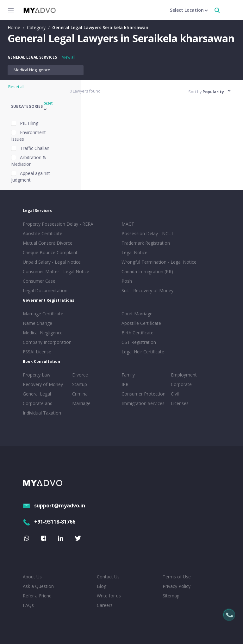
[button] (37, 107)
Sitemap (171, 596)
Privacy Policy (177, 586)
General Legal (37, 394)
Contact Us (108, 577)
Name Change (37, 323)
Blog (102, 586)
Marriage (81, 403)
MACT (128, 224)
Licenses (180, 403)
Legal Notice (134, 252)
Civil (175, 394)
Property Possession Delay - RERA (58, 224)
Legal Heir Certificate (143, 352)
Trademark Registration (146, 243)
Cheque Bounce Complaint (50, 252)
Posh (127, 281)
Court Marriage (137, 314)
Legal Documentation (45, 290)
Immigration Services (143, 403)
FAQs (28, 605)
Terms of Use (177, 577)
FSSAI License (37, 352)
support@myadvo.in (54, 506)
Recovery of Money (43, 384)
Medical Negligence (32, 70)
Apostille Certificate (43, 233)
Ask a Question (38, 586)
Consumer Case (39, 281)
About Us (32, 577)
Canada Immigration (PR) (147, 271)
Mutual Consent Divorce (48, 243)
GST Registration (139, 342)
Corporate (181, 384)
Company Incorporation (47, 342)
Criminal (80, 394)
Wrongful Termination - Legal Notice (159, 262)
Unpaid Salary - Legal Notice (52, 262)
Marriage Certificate (43, 314)
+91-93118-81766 (49, 522)
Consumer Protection (143, 394)
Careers (105, 605)
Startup (80, 384)
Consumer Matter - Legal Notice (56, 271)
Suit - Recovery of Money (147, 290)
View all (69, 57)
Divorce (80, 375)
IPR (125, 384)
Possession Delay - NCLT (148, 233)
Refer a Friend (37, 596)
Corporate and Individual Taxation (42, 408)
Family (128, 375)
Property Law (37, 375)
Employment (184, 375)
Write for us (109, 596)
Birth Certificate (137, 333)
